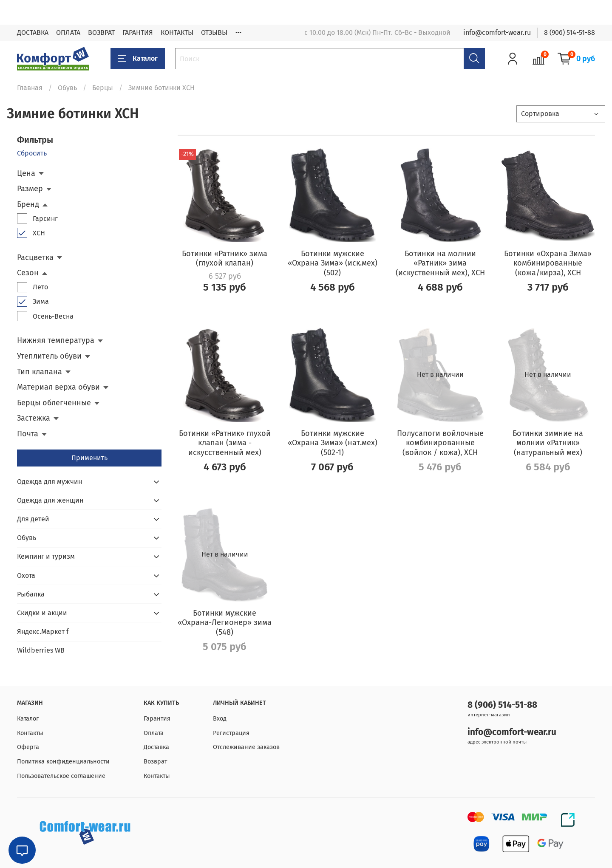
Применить (89, 458)
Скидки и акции (42, 613)
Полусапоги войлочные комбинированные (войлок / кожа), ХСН (440, 443)
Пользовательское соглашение (61, 776)
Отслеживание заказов (246, 747)
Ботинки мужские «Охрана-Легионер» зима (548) (225, 623)
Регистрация (231, 733)
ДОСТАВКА (33, 33)
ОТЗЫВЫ (214, 33)
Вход (220, 719)
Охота (26, 575)
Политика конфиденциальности (63, 762)
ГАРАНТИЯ (138, 33)
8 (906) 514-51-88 (569, 33)
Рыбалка (31, 594)
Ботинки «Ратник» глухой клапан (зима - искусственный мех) (225, 443)
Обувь (67, 88)
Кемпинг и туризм (46, 556)
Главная (30, 88)
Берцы (103, 88)
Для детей (33, 519)
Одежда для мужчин (50, 482)
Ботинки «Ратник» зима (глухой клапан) (225, 259)
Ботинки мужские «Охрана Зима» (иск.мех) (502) (333, 263)
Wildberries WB (41, 650)
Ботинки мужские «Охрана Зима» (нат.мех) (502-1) (333, 443)
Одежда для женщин (50, 500)
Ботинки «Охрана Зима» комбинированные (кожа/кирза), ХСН (548, 263)
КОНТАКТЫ (177, 33)
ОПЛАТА (68, 33)
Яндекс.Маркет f (43, 632)
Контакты (30, 733)
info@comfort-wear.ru (497, 33)
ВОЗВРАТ (101, 33)
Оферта (28, 747)
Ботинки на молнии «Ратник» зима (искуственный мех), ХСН (440, 263)
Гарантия (157, 719)
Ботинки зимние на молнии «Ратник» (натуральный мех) (548, 443)
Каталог (138, 59)
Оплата (154, 733)
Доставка (156, 747)
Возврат (155, 762)
